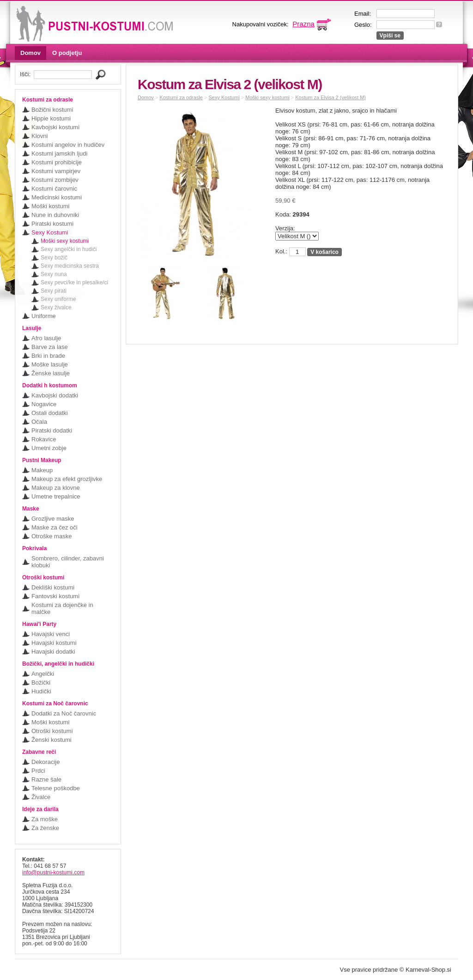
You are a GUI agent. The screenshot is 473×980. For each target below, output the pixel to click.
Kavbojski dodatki (55, 395)
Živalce (41, 797)
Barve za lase (50, 347)
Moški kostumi (50, 206)
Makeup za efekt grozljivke (67, 479)
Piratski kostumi (52, 224)
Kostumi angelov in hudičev (68, 145)
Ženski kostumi (52, 740)
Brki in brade (48, 356)
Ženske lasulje (51, 373)
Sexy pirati (54, 291)
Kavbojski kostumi (55, 127)
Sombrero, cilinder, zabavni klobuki (68, 562)
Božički (41, 682)
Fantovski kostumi (55, 596)
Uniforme (44, 316)
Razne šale (46, 779)
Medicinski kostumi (57, 197)
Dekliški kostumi (53, 587)
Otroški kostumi (52, 731)
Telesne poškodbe (56, 788)
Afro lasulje (46, 338)
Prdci (38, 771)
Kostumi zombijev (55, 180)
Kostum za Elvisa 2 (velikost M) (330, 97)
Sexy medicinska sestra (70, 266)
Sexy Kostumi (50, 232)
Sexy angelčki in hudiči (69, 249)
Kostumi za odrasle (181, 97)
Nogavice (44, 404)
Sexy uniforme (58, 299)
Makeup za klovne (56, 488)
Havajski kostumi (54, 643)
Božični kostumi (52, 110)
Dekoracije (45, 762)
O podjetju (67, 53)
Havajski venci (51, 634)
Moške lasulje (50, 364)
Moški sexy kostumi (65, 241)
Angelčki (43, 674)
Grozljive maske (53, 519)
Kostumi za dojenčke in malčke (62, 608)
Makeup (42, 470)
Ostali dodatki (50, 413)
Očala (39, 422)
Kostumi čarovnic (54, 189)
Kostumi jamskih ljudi (59, 153)
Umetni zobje (49, 448)
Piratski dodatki (52, 430)
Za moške (45, 819)
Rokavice (44, 439)
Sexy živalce (56, 307)
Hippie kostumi (51, 118)
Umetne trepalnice (56, 496)
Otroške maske (52, 536)
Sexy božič (54, 258)
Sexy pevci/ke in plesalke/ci (74, 283)
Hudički (41, 691)
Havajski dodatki (53, 652)
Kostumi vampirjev (56, 171)
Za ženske (45, 828)
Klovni (39, 136)
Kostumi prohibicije (57, 162)
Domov (30, 53)
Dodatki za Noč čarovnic (64, 713)
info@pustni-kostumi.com (53, 872)
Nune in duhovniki (55, 215)
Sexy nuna (54, 274)
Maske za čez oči (55, 527)
